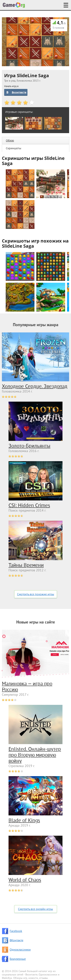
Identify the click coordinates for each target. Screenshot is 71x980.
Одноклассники (20, 950)
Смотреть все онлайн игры (35, 909)
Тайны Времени (26, 565)
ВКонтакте (16, 941)
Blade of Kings (24, 821)
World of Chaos (25, 880)
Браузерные (18, 959)
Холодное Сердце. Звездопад (35, 387)
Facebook (16, 931)
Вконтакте (19, 92)
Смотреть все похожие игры (36, 594)
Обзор (10, 140)
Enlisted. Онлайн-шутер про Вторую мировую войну (35, 755)
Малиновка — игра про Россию (27, 687)
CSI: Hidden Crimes (29, 506)
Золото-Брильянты (29, 446)
